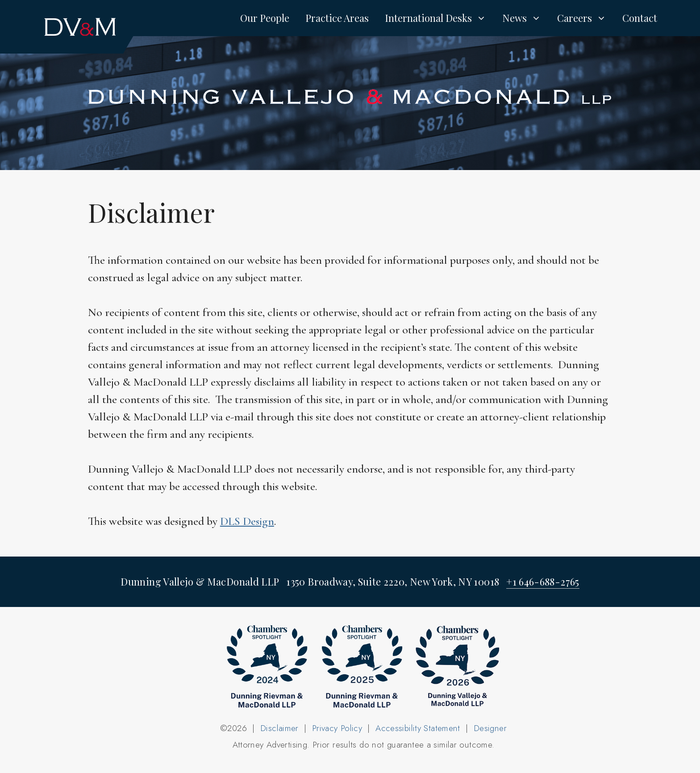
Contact (640, 18)
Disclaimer (279, 728)
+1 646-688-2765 (543, 582)
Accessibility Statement (418, 728)
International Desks (440, 18)
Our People (265, 18)
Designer (490, 728)
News (526, 18)
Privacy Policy (337, 728)
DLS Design (247, 521)
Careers (586, 18)
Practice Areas (337, 18)
